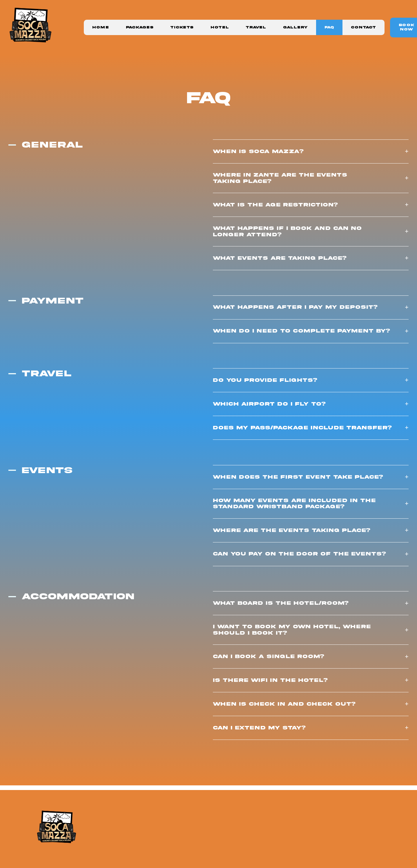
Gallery (295, 27)
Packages (140, 27)
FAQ (329, 27)
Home (100, 27)
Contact (363, 27)
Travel (256, 27)
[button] (311, 151)
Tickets (182, 27)
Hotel (220, 27)
